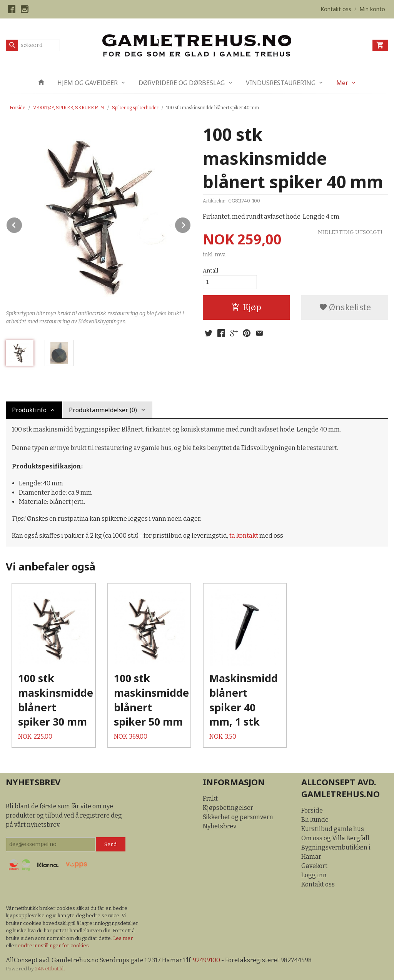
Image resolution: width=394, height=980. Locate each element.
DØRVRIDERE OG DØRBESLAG (182, 83)
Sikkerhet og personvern (238, 817)
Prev (22, 224)
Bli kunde (315, 820)
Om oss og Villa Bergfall (335, 838)
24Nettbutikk (50, 969)
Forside (18, 108)
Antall (210, 271)
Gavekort (314, 866)
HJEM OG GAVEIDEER (88, 83)
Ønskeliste (345, 307)
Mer (342, 83)
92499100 (206, 960)
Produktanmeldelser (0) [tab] (103, 410)
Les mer (123, 938)
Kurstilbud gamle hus (333, 829)
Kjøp (246, 307)
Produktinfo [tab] (29, 410)
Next (191, 224)
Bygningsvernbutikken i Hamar (336, 852)
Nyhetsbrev (220, 826)
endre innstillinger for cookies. (54, 946)
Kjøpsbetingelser (228, 808)
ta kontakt (244, 536)
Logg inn (314, 875)
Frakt (210, 799)
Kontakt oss (318, 884)
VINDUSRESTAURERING (281, 83)
